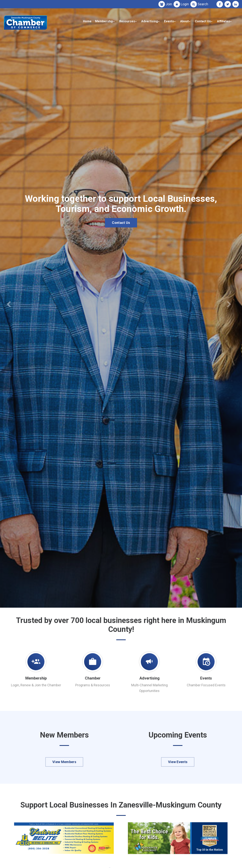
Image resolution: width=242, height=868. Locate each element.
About (184, 21)
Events (169, 21)
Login (185, 4)
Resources (127, 21)
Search (203, 4)
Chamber (93, 678)
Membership (104, 21)
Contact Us (203, 21)
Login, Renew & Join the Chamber (36, 685)
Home (87, 21)
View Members (64, 762)
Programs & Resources (93, 685)
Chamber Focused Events (206, 685)
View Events (178, 762)
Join (169, 4)
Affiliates (223, 21)
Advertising (150, 21)
